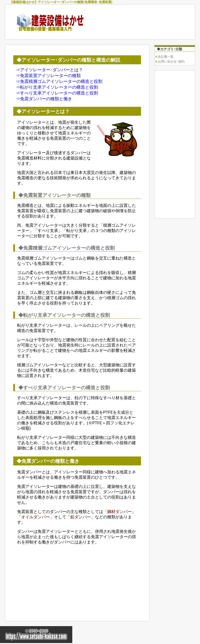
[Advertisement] (56, 582)
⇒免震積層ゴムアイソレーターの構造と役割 (59, 81)
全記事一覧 (166, 57)
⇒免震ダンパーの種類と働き (44, 99)
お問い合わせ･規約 (171, 62)
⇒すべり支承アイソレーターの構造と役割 (57, 93)
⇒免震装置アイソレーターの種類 (48, 76)
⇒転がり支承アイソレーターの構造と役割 (57, 87)
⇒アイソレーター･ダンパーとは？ (49, 70)
